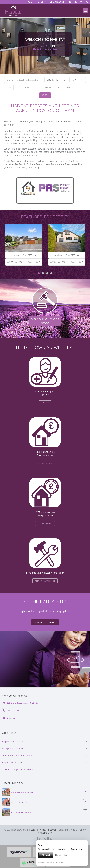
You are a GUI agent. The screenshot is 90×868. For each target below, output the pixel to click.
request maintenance (45, 581)
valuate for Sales (45, 463)
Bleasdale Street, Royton (23, 813)
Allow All (46, 855)
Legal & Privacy (38, 830)
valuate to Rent (45, 524)
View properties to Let (13, 748)
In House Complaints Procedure (18, 770)
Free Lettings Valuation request (18, 756)
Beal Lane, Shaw (19, 802)
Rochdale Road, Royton (22, 792)
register (45, 403)
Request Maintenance (13, 762)
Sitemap (52, 830)
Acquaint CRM (45, 833)
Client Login (57, 2)
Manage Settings (61, 855)
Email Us (11, 718)
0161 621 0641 (37, 2)
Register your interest (45, 622)
